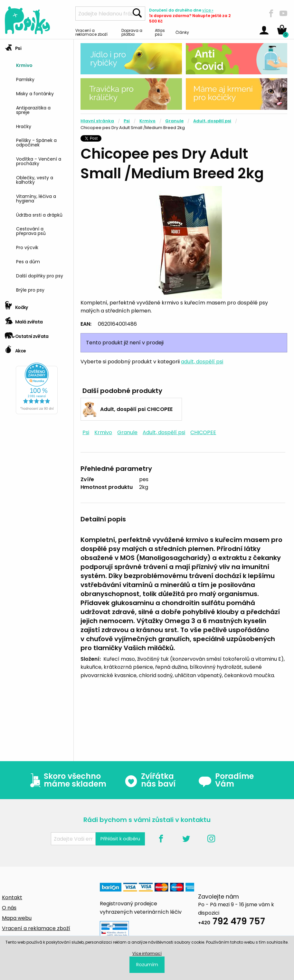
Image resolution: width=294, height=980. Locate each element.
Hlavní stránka (97, 121)
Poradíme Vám (226, 780)
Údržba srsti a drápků (39, 215)
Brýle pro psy (30, 289)
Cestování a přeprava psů (31, 231)
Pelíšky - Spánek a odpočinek (36, 142)
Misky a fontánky (35, 93)
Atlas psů (160, 32)
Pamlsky (25, 79)
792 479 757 (232, 922)
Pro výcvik (27, 247)
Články (182, 32)
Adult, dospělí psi (212, 121)
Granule (174, 121)
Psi (13, 46)
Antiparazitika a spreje (33, 110)
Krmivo (24, 65)
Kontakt (12, 897)
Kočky (16, 305)
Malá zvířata (24, 320)
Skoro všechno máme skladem (67, 780)
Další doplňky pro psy (40, 275)
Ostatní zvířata (27, 334)
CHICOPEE (203, 432)
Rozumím (147, 965)
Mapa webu (17, 918)
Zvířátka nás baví (150, 780)
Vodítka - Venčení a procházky (39, 161)
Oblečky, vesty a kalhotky (35, 179)
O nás (9, 908)
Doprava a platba (132, 32)
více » (208, 10)
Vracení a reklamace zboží (91, 32)
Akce (15, 349)
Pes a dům (28, 261)
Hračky (24, 126)
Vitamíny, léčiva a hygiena (36, 198)
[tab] (37, 169)
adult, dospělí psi (202, 362)
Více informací (147, 953)
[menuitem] (42, 65)
